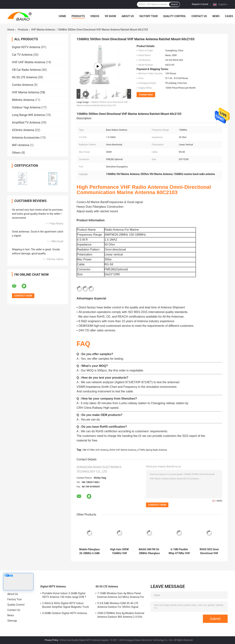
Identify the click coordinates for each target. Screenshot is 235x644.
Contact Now (146, 95)
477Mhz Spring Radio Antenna (152, 450)
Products (78, 16)
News (216, 16)
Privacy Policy (51, 640)
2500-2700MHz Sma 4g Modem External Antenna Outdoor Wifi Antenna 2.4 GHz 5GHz (121, 616)
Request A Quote (200, 4)
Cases (229, 16)
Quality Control (175, 16)
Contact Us (199, 16)
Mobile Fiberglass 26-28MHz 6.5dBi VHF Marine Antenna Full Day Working (90, 551)
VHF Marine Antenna (43, 30)
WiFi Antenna (21, 145)
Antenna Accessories (26, 138)
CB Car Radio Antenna (26, 70)
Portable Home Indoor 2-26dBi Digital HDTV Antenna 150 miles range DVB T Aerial (64, 596)
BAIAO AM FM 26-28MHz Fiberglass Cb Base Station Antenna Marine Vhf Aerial (149, 551)
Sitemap (12, 621)
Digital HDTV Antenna (26, 47)
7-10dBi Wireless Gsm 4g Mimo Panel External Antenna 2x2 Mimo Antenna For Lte (121, 596)
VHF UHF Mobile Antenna (29, 62)
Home (62, 16)
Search (174, 4)
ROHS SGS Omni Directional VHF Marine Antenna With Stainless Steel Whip (209, 551)
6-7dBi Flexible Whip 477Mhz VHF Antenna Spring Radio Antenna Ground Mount (179, 551)
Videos (95, 16)
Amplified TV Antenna (26, 122)
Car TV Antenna (22, 55)
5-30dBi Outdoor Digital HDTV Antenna (65, 613)
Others (16, 153)
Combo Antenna (22, 85)
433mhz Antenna (23, 130)
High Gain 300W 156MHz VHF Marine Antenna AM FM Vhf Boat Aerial (119, 551)
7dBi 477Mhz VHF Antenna (95, 450)
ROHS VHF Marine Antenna (123, 450)
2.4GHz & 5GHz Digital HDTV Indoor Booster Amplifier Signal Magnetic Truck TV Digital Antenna (66, 606)
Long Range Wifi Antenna (28, 115)
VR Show (110, 16)
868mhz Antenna (23, 100)
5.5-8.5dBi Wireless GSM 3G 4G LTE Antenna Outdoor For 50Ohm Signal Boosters (118, 606)
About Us (128, 16)
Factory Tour (149, 16)
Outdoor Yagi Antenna (26, 107)
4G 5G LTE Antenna (24, 77)
